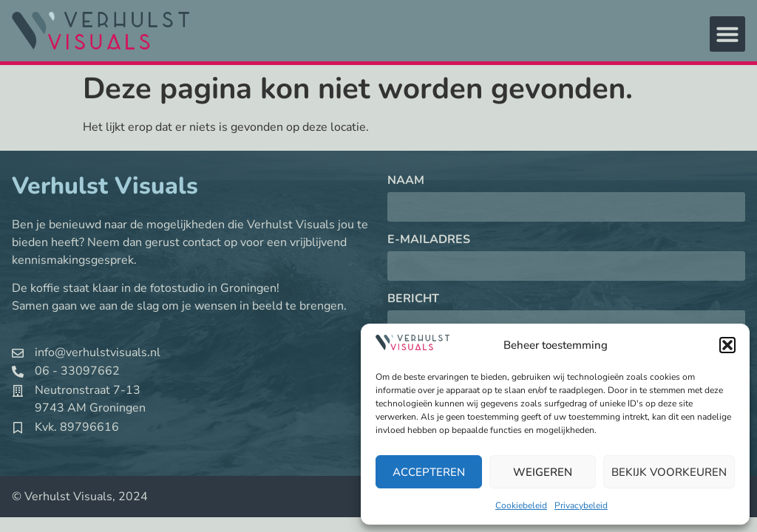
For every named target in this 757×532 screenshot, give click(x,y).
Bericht (413, 300)
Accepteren (429, 472)
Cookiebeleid (521, 505)
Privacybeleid (581, 505)
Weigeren (543, 472)
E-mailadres (429, 241)
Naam (406, 181)
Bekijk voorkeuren (669, 472)
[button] (727, 345)
